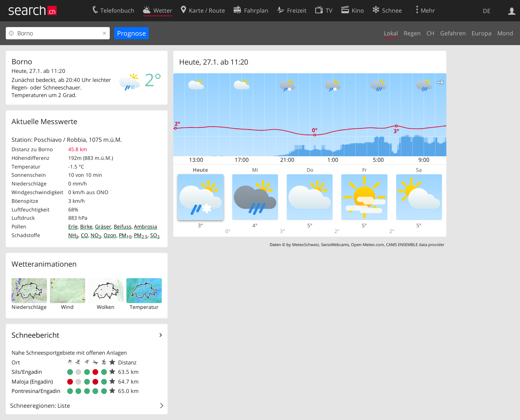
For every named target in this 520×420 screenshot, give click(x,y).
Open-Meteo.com (367, 244)
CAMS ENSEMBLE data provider (415, 244)
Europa (482, 33)
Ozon (110, 235)
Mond (505, 33)
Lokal (391, 33)
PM (125, 235)
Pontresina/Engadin (36, 391)
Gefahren (453, 33)
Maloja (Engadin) (32, 381)
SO (155, 235)
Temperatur (144, 307)
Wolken (106, 307)
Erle (73, 226)
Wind (67, 307)
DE (487, 11)
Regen (412, 33)
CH (430, 33)
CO (84, 235)
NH (73, 235)
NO (96, 235)
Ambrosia (146, 226)
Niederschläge (29, 307)
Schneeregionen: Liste (40, 406)
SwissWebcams (335, 244)
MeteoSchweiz (305, 244)
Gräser (103, 226)
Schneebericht (35, 335)
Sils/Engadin (27, 372)
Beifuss (123, 226)
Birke (86, 226)
